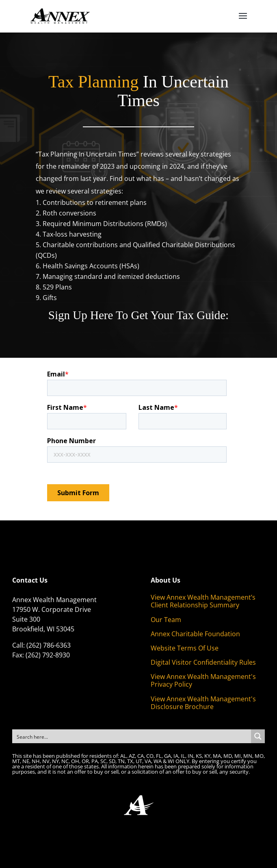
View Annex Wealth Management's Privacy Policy (203, 680)
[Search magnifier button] (258, 736)
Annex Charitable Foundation (195, 634)
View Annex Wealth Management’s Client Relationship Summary (203, 601)
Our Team (166, 620)
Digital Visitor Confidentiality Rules (203, 662)
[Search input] (132, 736)
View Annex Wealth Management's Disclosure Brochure (203, 703)
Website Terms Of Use (185, 648)
